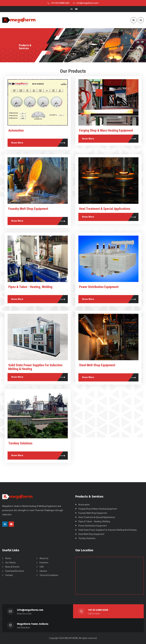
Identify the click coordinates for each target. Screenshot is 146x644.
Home (8, 558)
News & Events (12, 567)
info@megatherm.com (30, 610)
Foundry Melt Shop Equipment (28, 209)
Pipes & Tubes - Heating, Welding (30, 287)
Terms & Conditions (49, 575)
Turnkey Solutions (20, 443)
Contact (9, 575)
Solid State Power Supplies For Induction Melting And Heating (107, 530)
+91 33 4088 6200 (98, 610)
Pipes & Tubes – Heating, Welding (94, 521)
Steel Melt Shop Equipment (97, 365)
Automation (16, 130)
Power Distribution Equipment (99, 287)
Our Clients (10, 563)
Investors (44, 563)
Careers (43, 571)
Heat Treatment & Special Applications (105, 209)
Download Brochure (15, 571)
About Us (44, 558)
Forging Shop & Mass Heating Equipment (106, 130)
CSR (42, 567)
